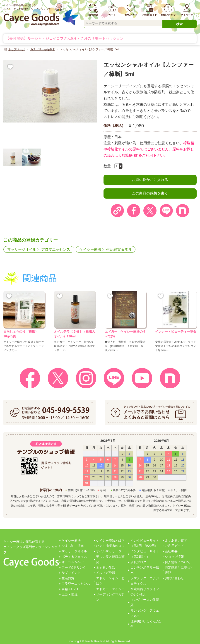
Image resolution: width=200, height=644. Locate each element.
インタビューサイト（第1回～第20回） (145, 543)
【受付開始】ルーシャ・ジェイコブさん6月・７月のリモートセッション (65, 38)
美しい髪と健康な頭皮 (110, 559)
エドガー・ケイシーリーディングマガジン (110, 594)
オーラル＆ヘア (73, 562)
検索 (179, 24)
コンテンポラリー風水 (145, 570)
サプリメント (71, 573)
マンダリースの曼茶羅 (145, 602)
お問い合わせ (174, 578)
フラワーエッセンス (76, 584)
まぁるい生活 (106, 567)
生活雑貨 (68, 578)
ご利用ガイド (174, 546)
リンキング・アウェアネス (145, 613)
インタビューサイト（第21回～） (145, 554)
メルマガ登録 (106, 573)
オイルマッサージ (109, 551)
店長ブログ (138, 562)
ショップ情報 (174, 557)
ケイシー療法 (90, 249)
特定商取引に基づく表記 (179, 570)
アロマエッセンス (56, 249)
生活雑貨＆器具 (119, 249)
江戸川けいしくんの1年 (146, 624)
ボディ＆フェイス (74, 557)
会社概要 (171, 551)
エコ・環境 (70, 594)
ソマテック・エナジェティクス (145, 581)
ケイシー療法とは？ (110, 541)
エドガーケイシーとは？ (110, 581)
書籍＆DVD (70, 589)
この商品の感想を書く (150, 193)
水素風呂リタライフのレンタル (145, 592)
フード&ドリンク (74, 567)
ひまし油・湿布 (73, 546)
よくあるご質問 (176, 541)
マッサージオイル (22, 249)
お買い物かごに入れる (150, 180)
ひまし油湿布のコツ (110, 546)
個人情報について (178, 562)
